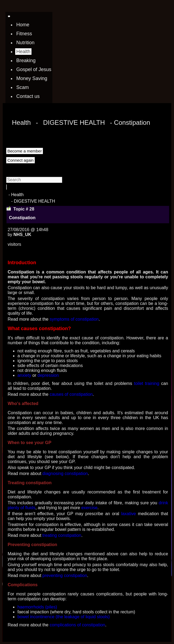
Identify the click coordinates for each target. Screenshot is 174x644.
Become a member (25, 151)
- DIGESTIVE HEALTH (33, 201)
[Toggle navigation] (9, 16)
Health (21, 122)
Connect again (20, 160)
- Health (16, 195)
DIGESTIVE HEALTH (74, 122)
